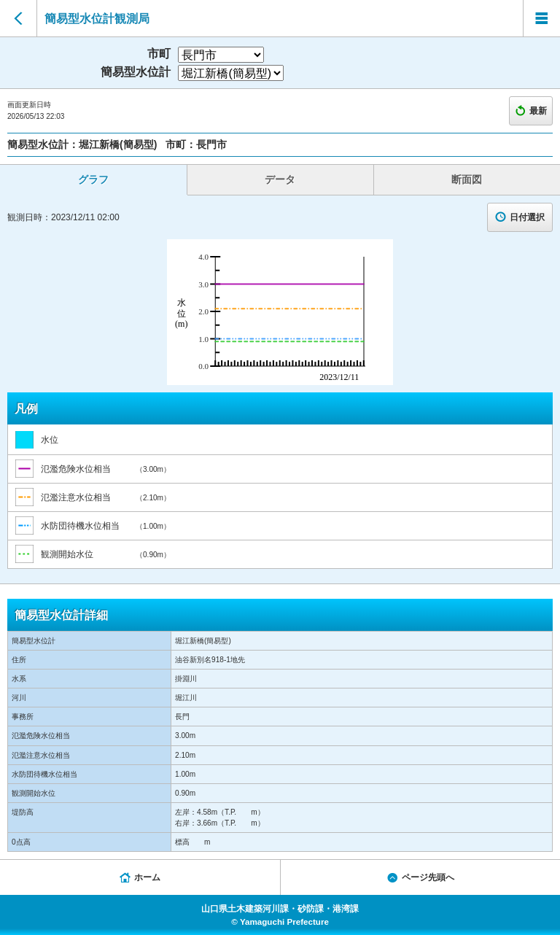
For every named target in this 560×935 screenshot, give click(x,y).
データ (280, 179)
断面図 (467, 179)
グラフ (93, 179)
